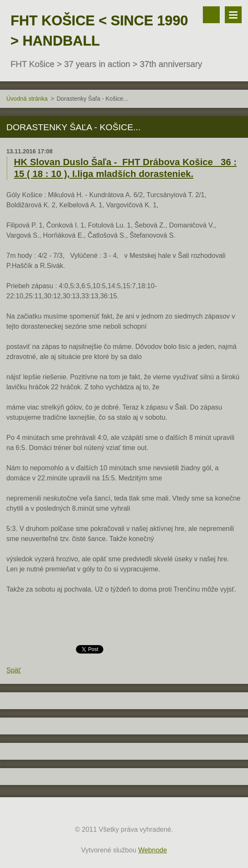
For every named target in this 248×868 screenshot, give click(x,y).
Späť (13, 670)
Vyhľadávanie (211, 15)
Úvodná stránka (27, 99)
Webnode (153, 850)
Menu (233, 15)
